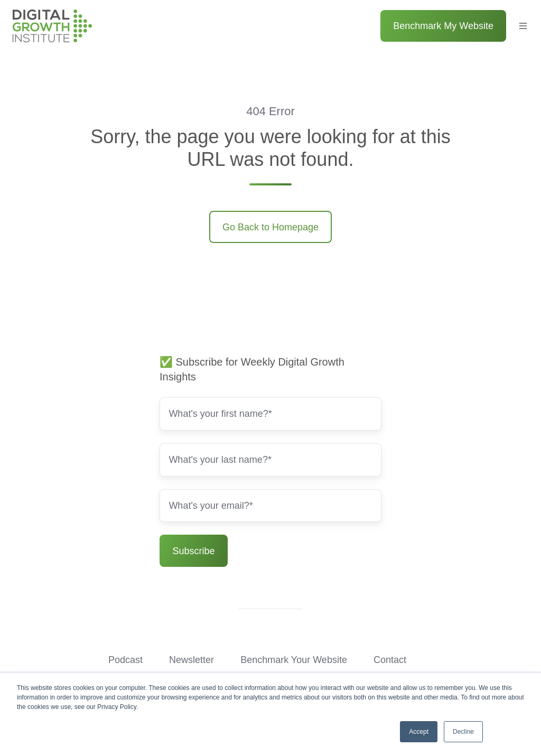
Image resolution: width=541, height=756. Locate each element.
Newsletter (192, 660)
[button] (523, 26)
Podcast (125, 660)
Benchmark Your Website (294, 660)
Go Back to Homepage (270, 227)
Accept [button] (419, 732)
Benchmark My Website (443, 26)
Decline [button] (463, 732)
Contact (390, 660)
